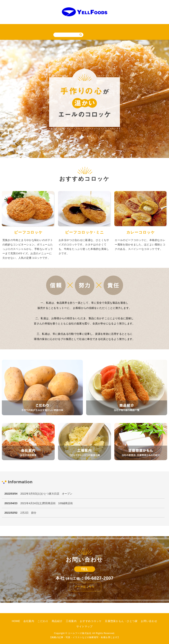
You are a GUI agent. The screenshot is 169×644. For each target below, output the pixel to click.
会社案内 (18, 28)
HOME (6, 28)
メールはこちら (84, 586)
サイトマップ (153, 28)
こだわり (32, 28)
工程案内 (60, 28)
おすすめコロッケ (79, 28)
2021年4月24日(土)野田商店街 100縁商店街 (47, 503)
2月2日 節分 (28, 512)
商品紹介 (46, 28)
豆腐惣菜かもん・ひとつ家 (108, 28)
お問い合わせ (135, 28)
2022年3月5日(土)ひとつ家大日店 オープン (46, 493)
